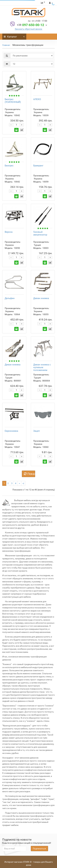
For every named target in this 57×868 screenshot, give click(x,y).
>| (23, 483)
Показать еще (29, 474)
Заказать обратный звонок (28, 29)
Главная (6, 45)
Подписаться (39, 849)
